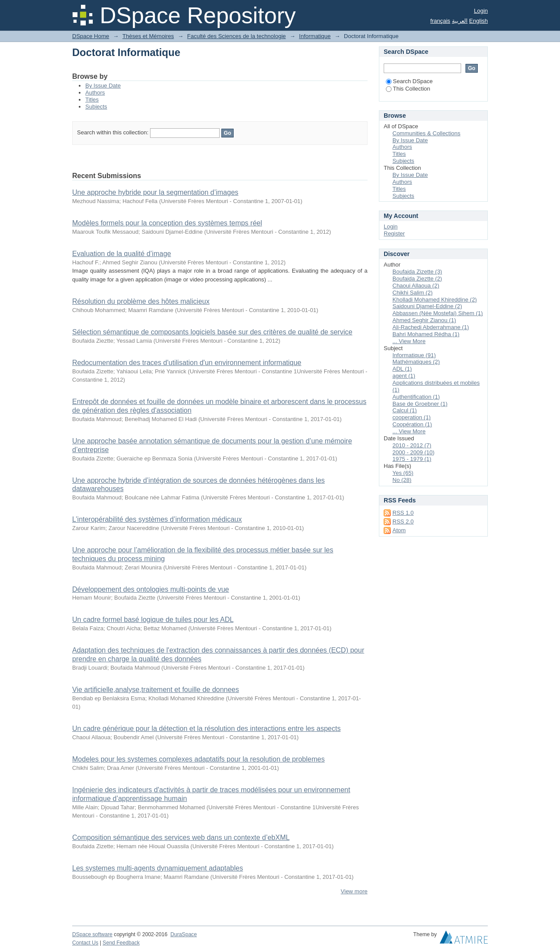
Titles (92, 100)
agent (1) (404, 376)
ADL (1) (402, 369)
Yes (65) (403, 473)
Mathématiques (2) (416, 362)
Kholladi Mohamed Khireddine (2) (435, 300)
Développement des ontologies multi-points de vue (150, 589)
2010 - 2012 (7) (412, 445)
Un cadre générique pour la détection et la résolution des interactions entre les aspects (206, 729)
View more (354, 891)
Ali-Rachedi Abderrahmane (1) (431, 327)
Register (394, 233)
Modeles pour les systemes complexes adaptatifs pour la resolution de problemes (198, 759)
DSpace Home (91, 36)
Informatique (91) (414, 355)
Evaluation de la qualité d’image (122, 254)
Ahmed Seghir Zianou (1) (424, 320)
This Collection (408, 89)
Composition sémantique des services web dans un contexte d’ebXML (181, 837)
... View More (409, 341)
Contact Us (85, 943)
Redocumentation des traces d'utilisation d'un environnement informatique (187, 363)
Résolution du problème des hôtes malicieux (141, 301)
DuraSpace (183, 934)
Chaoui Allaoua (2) (416, 286)
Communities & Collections (426, 133)
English (478, 21)
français (441, 21)
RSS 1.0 (403, 513)
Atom (399, 530)
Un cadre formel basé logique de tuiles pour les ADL (153, 620)
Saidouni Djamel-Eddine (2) (427, 306)
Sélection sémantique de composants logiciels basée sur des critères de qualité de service (212, 332)
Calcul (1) (405, 410)
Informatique (315, 36)
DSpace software (92, 934)
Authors (95, 93)
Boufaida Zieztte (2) (417, 279)
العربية (460, 21)
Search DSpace (409, 81)
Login (481, 11)
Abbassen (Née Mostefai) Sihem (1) (438, 313)
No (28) (402, 480)
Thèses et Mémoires (148, 36)
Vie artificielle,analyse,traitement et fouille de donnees (156, 690)
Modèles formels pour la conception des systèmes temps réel (167, 223)
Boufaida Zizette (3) (417, 272)
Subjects (96, 107)
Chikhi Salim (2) (413, 293)
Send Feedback (121, 943)
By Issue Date (103, 86)
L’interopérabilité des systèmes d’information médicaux (157, 519)
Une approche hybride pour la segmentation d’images (155, 192)
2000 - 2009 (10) (413, 452)
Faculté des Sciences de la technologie (236, 36)
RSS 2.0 (403, 521)
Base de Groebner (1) (420, 404)
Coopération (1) (412, 424)
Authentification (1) (416, 397)
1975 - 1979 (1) (412, 459)
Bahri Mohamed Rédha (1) (426, 334)
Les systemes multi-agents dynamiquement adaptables (157, 868)
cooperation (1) (411, 417)
